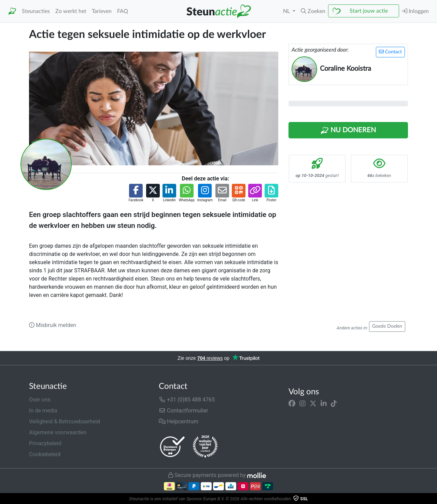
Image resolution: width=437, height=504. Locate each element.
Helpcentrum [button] (179, 421)
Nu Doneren (348, 131)
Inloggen (415, 11)
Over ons (40, 400)
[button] (313, 11)
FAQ (123, 11)
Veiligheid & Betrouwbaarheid (65, 421)
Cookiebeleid (45, 454)
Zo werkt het (71, 11)
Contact (390, 52)
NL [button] (287, 11)
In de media (43, 411)
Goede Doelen (387, 326)
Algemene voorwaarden (58, 432)
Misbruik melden (53, 325)
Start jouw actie (369, 11)
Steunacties (36, 11)
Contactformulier (184, 411)
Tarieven (102, 11)
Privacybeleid (45, 443)
